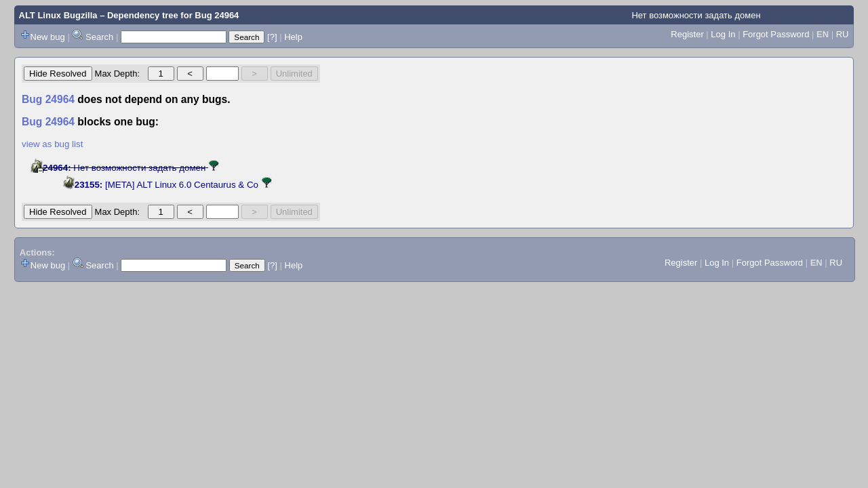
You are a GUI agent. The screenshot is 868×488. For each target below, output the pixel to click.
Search (99, 37)
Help (293, 37)
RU (843, 34)
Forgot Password (776, 34)
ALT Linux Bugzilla (58, 15)
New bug (48, 37)
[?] (272, 37)
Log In (723, 34)
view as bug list (52, 144)
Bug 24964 (217, 15)
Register (687, 34)
